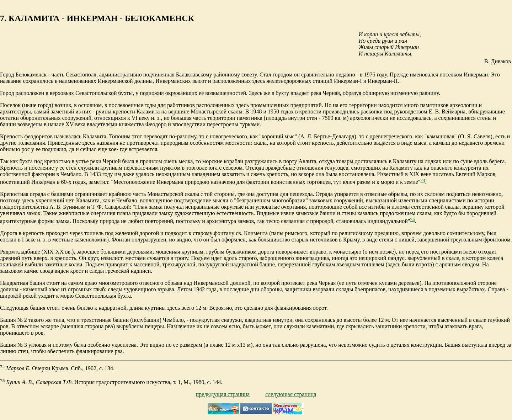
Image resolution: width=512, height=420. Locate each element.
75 (412, 219)
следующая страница (291, 394)
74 (423, 180)
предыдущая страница (223, 394)
